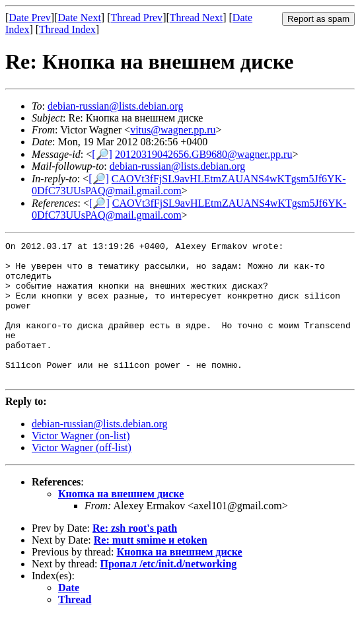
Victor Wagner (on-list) (81, 463)
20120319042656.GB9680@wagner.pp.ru (204, 154)
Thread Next (196, 18)
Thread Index (67, 29)
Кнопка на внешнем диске (121, 521)
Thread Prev (136, 18)
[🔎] (102, 154)
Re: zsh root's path (135, 556)
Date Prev (30, 18)
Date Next (80, 18)
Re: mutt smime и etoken (151, 568)
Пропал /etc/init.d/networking (169, 591)
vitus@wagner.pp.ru (173, 130)
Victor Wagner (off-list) (82, 475)
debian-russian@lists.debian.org (116, 106)
